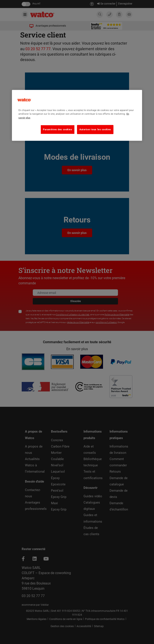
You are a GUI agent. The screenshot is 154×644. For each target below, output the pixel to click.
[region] (77, 115)
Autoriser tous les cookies (95, 129)
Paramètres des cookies (58, 129)
